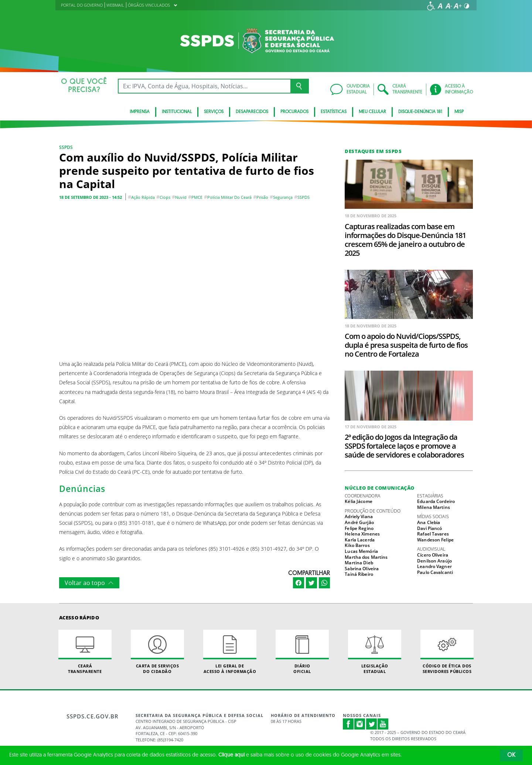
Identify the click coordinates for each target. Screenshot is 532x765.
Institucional (177, 112)
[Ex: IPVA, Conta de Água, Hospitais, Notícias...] (204, 86)
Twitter (372, 724)
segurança (283, 197)
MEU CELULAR (372, 112)
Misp (459, 112)
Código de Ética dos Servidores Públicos (447, 652)
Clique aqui (231, 755)
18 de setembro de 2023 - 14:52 (91, 197)
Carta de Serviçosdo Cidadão (157, 652)
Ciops (165, 197)
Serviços (214, 112)
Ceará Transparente (85, 652)
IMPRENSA (140, 112)
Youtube (383, 724)
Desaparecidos (252, 112)
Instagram (360, 724)
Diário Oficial (302, 652)
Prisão (262, 197)
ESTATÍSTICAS (334, 112)
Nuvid (181, 197)
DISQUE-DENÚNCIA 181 (420, 112)
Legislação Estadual (375, 652)
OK (511, 755)
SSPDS (66, 147)
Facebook (348, 724)
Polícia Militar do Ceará (229, 197)
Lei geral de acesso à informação (230, 652)
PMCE (197, 197)
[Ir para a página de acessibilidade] (431, 6)
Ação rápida (143, 197)
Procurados (294, 112)
